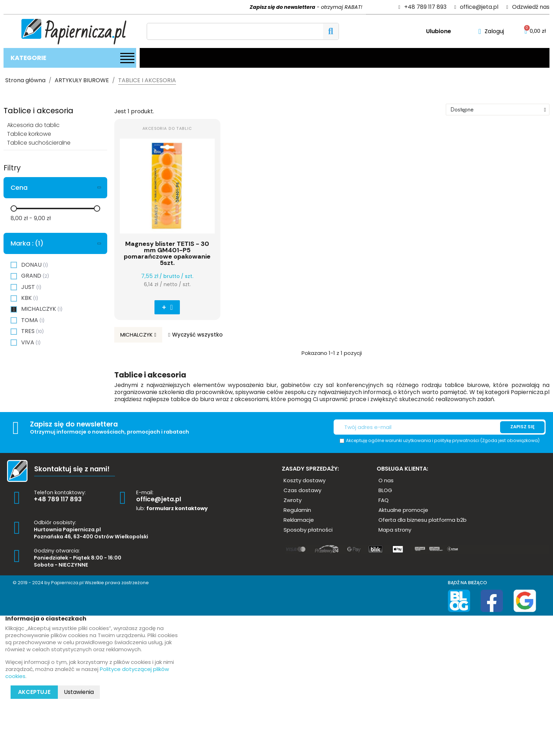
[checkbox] (14, 265)
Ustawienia (79, 692)
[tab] (55, 188)
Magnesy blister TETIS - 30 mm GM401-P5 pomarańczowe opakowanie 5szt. (167, 253)
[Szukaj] (243, 31)
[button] (167, 307)
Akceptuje (34, 692)
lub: (172, 508)
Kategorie (28, 58)
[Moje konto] (491, 31)
